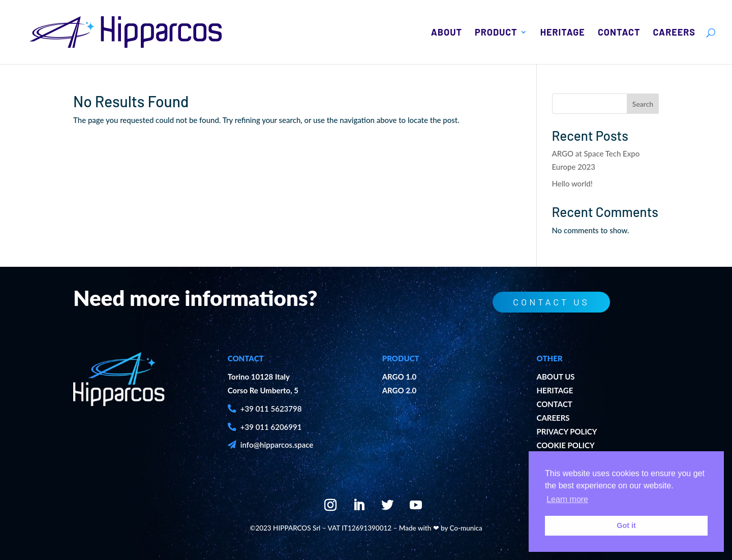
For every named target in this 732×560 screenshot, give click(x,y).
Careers (674, 33)
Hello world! (572, 183)
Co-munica (466, 528)
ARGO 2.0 (400, 390)
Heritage (563, 33)
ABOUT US (555, 377)
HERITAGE (555, 390)
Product (496, 33)
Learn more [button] (567, 499)
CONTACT (554, 404)
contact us (546, 302)
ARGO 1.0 (400, 377)
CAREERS (553, 418)
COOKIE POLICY (565, 445)
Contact (619, 33)
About (447, 33)
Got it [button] (626, 525)
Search (643, 104)
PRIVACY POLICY (567, 431)
